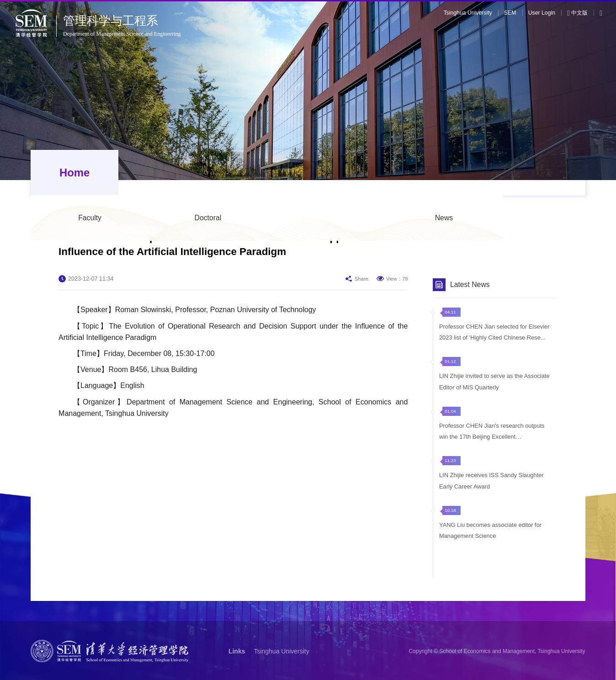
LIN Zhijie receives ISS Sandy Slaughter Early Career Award (491, 486)
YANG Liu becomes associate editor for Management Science (490, 535)
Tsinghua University (467, 13)
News (526, 173)
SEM (510, 13)
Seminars (392, 173)
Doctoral (290, 173)
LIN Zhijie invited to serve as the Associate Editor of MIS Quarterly (494, 387)
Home (72, 173)
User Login (542, 13)
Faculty (172, 173)
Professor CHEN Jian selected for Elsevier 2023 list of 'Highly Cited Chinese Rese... (494, 337)
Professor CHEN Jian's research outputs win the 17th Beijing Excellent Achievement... (492, 437)
